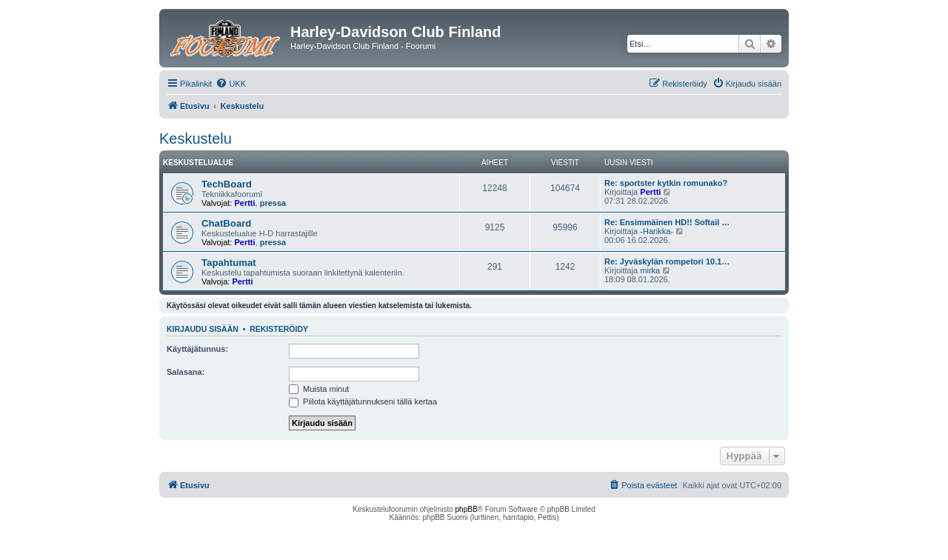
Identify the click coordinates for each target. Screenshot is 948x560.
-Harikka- (657, 231)
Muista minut (319, 389)
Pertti (244, 203)
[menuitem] (231, 84)
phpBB (467, 509)
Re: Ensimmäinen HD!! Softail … (667, 222)
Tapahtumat (229, 263)
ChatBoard (226, 223)
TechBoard (227, 184)
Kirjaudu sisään (203, 329)
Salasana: (186, 372)
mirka (650, 270)
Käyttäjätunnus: (197, 349)
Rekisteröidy (279, 329)
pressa (273, 203)
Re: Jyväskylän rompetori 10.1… (667, 261)
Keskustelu (196, 139)
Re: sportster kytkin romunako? (666, 183)
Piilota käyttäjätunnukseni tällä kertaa (363, 401)
